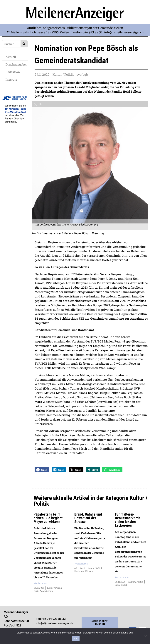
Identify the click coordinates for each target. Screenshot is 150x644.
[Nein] (145, 636)
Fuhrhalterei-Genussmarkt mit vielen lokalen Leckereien (128, 521)
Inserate (12, 79)
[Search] (24, 44)
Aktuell (12, 57)
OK (76, 639)
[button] (42, 471)
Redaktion (14, 72)
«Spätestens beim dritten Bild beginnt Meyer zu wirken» (48, 519)
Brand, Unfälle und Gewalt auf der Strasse (88, 519)
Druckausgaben (16, 64)
